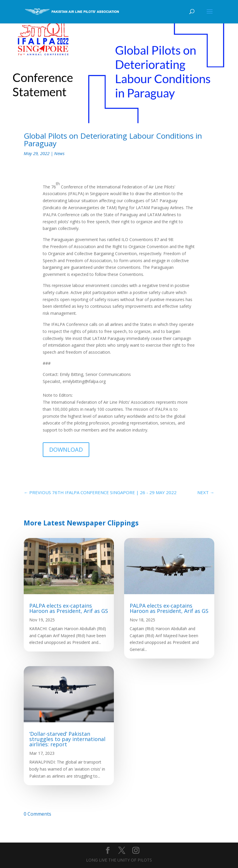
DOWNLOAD (66, 450)
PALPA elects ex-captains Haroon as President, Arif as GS (69, 608)
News (59, 153)
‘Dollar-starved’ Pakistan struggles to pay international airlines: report (67, 739)
